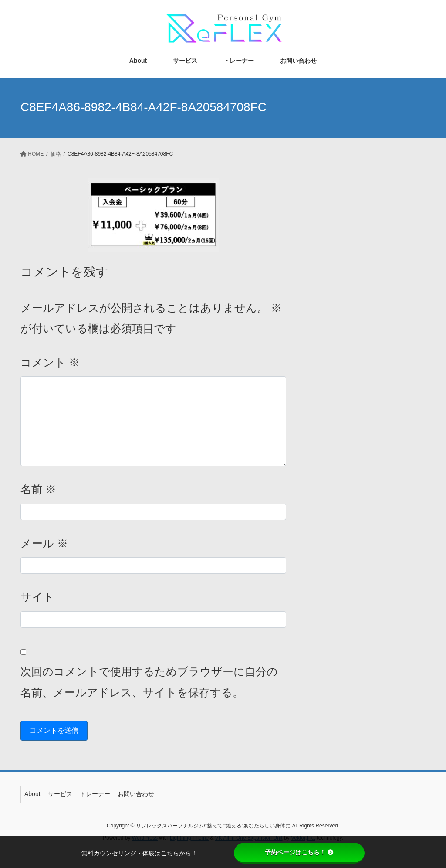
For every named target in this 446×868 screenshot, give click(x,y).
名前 (38, 489)
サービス (60, 794)
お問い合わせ (136, 794)
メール (44, 543)
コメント (50, 362)
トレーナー (95, 794)
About (32, 794)
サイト (37, 597)
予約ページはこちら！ (299, 852)
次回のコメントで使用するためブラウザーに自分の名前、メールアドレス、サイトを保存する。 (149, 682)
